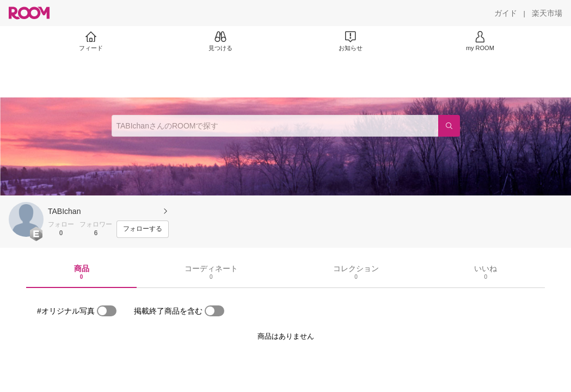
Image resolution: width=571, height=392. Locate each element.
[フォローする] (143, 229)
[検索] (449, 126)
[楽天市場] (547, 13)
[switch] (107, 311)
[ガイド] (506, 13)
